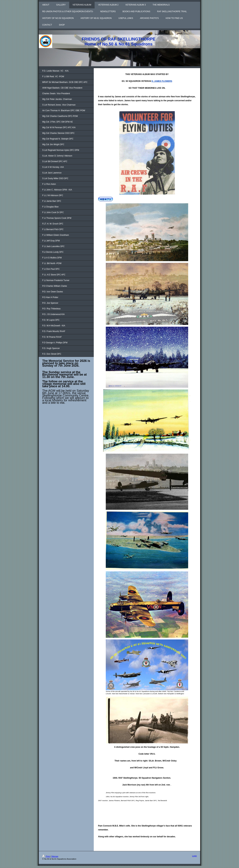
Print (46, 856)
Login (194, 856)
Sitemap (55, 856)
